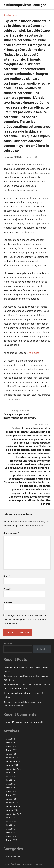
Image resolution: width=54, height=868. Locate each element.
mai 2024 (10, 829)
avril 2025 (11, 788)
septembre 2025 (14, 769)
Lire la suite (33, 353)
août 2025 (11, 773)
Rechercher (9, 644)
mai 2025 (10, 784)
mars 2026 (11, 746)
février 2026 (12, 750)
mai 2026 (10, 739)
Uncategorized (10, 15)
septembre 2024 (14, 814)
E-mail (7, 589)
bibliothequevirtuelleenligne (25, 5)
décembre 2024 (13, 803)
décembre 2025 (13, 758)
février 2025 (12, 795)
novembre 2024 (13, 806)
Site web (8, 602)
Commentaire (11, 533)
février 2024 (12, 840)
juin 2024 (10, 825)
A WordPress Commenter (18, 722)
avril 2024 (11, 833)
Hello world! (38, 722)
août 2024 (11, 818)
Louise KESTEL (14, 157)
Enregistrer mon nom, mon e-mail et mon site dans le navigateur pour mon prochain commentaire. (26, 619)
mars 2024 (11, 836)
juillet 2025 (11, 776)
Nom (6, 576)
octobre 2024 (12, 810)
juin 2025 (10, 780)
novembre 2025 (13, 761)
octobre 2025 (12, 765)
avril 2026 (11, 743)
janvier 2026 (12, 754)
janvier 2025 (12, 799)
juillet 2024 (11, 821)
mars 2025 (11, 791)
